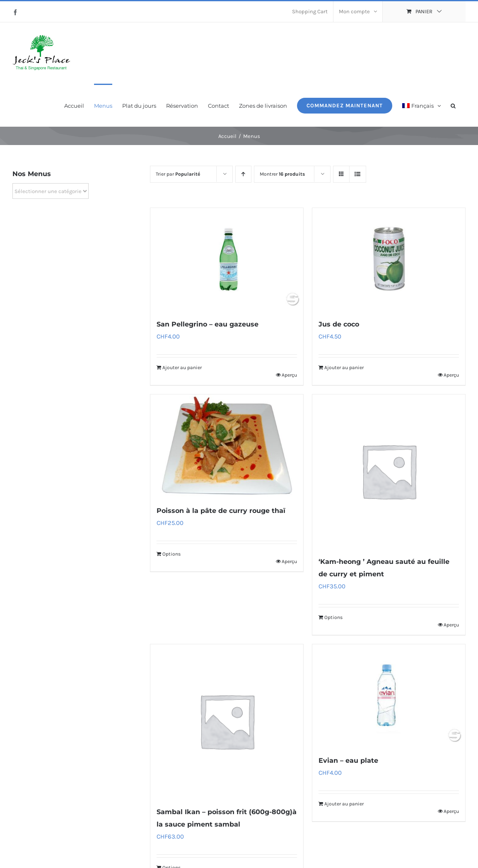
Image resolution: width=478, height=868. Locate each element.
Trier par (178, 174)
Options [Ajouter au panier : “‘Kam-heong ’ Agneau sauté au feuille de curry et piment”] (333, 617)
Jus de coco (339, 324)
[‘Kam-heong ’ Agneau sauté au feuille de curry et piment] (389, 471)
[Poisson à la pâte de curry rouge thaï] (227, 445)
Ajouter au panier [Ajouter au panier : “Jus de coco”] (344, 368)
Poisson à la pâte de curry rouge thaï (221, 511)
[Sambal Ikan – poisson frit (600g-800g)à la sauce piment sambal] (227, 721)
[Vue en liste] (358, 174)
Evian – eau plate (348, 760)
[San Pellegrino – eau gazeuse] (227, 259)
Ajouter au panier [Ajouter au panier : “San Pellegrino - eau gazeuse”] (182, 368)
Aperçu (289, 375)
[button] (453, 105)
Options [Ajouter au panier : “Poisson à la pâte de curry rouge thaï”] (171, 554)
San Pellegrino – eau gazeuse (208, 324)
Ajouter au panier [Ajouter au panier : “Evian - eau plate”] (344, 804)
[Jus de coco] (389, 259)
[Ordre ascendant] (243, 174)
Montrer (282, 174)
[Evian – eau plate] (389, 695)
